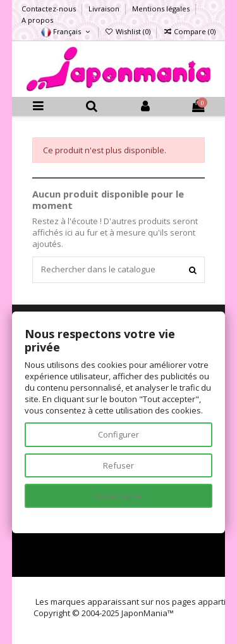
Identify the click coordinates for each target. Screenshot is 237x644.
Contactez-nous (50, 9)
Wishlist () (129, 31)
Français (66, 31)
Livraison (105, 9)
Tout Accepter (118, 496)
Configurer (118, 434)
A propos (37, 20)
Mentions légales (162, 9)
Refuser (118, 465)
